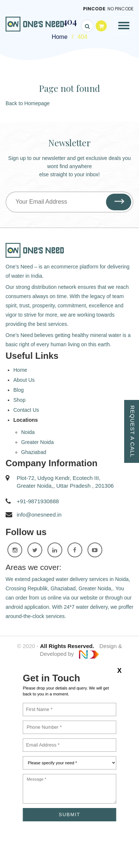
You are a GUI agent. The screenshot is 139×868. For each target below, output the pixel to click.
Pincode (94, 9)
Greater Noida (37, 442)
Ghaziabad (34, 452)
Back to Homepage (28, 103)
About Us (24, 380)
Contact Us (26, 410)
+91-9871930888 (38, 501)
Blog (19, 390)
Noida (28, 432)
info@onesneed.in (39, 515)
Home (20, 370)
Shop (19, 400)
